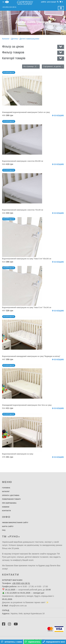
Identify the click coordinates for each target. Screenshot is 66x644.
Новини (6, 507)
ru (3, 2)
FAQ (4, 530)
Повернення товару (11, 499)
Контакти (6, 511)
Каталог (6, 39)
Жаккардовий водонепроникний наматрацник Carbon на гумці (26, 112)
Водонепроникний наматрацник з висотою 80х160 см (23, 161)
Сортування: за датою (52, 66)
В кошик (58, 115)
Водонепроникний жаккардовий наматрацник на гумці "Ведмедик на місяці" (31, 356)
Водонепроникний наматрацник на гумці (18, 454)
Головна (6, 488)
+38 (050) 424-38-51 (9, 7)
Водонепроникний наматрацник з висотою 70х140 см (23, 210)
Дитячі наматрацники (29, 39)
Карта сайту (8, 526)
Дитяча (15, 39)
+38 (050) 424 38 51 (21, 583)
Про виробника (9, 503)
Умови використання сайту (15, 523)
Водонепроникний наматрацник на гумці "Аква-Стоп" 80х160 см (27, 259)
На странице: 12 (30, 66)
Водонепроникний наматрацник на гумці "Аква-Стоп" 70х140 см (27, 308)
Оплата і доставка (11, 495)
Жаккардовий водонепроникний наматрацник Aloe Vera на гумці (27, 405)
